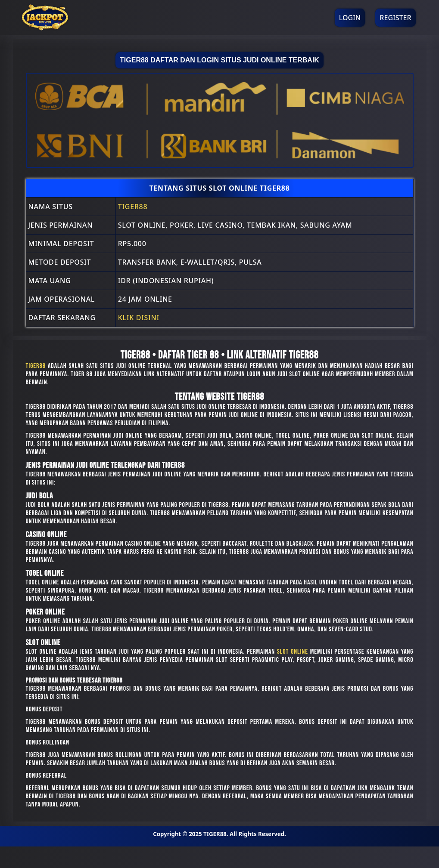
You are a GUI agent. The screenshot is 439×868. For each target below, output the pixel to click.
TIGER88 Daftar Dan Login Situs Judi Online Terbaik (219, 60)
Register (395, 18)
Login (350, 18)
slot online (293, 652)
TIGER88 (133, 207)
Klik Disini (139, 318)
